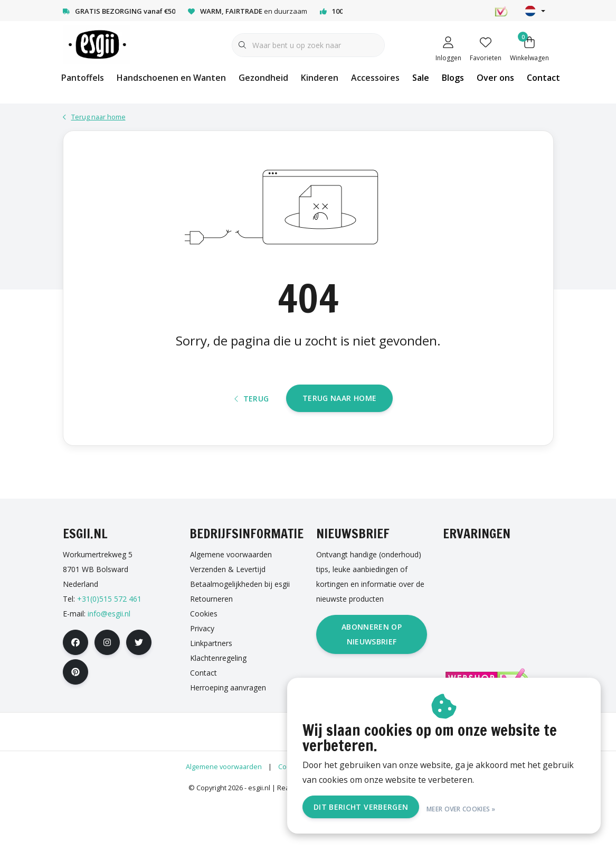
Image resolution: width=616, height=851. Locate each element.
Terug (252, 439)
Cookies (291, 816)
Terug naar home (339, 439)
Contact (543, 78)
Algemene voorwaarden (224, 816)
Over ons (495, 78)
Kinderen (320, 78)
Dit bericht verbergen (379, 808)
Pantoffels (83, 78)
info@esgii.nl (109, 663)
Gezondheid (263, 78)
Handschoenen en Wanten (171, 78)
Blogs (453, 78)
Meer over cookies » (479, 808)
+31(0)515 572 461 (109, 648)
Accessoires (375, 78)
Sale (421, 78)
